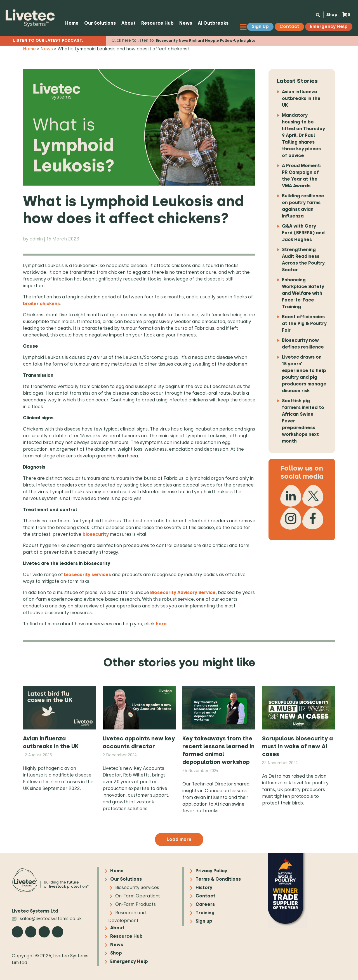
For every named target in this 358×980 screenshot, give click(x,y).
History (204, 888)
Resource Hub (157, 23)
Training (205, 913)
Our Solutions (100, 23)
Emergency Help (129, 962)
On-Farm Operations (138, 896)
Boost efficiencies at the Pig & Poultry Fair (304, 323)
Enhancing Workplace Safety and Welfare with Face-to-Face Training (303, 293)
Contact (205, 896)
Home (72, 23)
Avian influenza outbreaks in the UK (301, 98)
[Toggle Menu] (245, 27)
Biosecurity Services (137, 888)
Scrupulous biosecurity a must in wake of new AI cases (297, 746)
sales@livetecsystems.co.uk (47, 919)
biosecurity (96, 534)
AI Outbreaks (213, 23)
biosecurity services (87, 575)
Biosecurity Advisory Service (183, 592)
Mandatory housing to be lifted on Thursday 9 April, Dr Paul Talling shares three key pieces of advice (303, 135)
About (128, 23)
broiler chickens (41, 304)
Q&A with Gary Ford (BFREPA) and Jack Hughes (303, 233)
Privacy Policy (211, 871)
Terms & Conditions (218, 879)
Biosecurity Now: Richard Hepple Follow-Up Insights (205, 40)
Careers (205, 905)
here (161, 624)
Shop (331, 14)
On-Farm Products (136, 905)
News (185, 23)
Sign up (204, 921)
